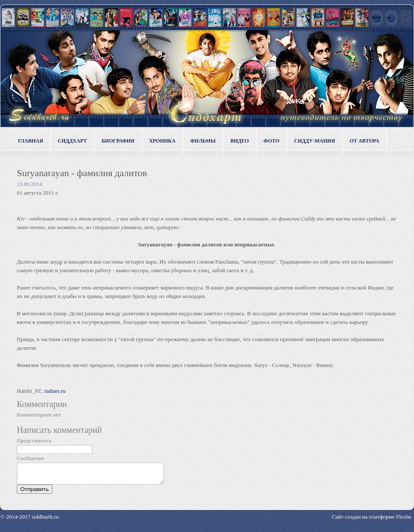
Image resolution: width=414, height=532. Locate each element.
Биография (118, 141)
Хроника (162, 141)
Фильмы (203, 141)
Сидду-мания (315, 141)
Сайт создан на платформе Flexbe (372, 521)
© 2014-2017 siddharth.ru (30, 521)
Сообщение (31, 458)
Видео (240, 141)
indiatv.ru (55, 391)
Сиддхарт (72, 141)
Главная (31, 141)
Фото (271, 141)
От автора (365, 141)
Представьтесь (34, 440)
